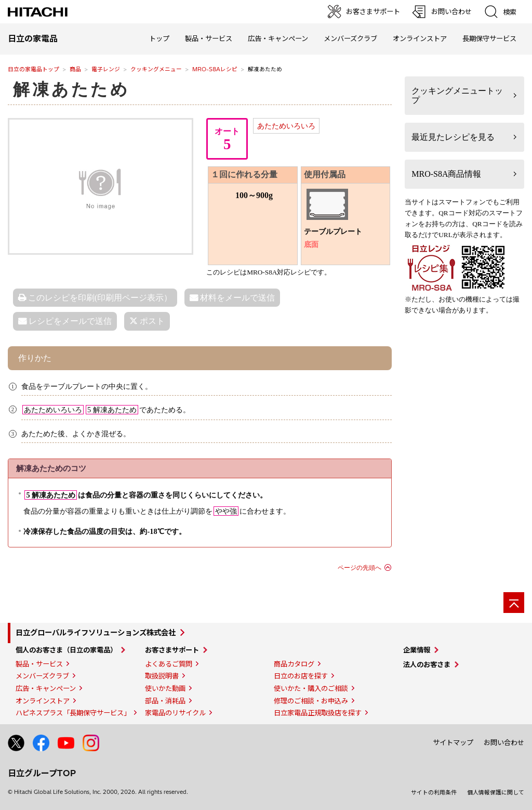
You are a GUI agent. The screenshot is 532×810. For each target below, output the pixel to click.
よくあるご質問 (169, 664)
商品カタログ (294, 664)
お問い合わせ (504, 742)
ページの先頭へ (360, 568)
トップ (159, 38)
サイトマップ (453, 742)
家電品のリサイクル (175, 713)
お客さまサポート (172, 650)
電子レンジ (106, 69)
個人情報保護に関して (496, 792)
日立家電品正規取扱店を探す (318, 713)
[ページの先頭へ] (514, 603)
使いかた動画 (165, 688)
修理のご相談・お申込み (311, 701)
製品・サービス (39, 664)
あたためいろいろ (286, 126)
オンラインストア (420, 38)
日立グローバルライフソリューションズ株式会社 (96, 633)
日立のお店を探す (301, 676)
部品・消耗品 (165, 701)
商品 (75, 69)
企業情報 (417, 650)
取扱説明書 (162, 676)
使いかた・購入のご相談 (311, 688)
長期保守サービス (489, 38)
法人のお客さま (427, 664)
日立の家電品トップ (34, 69)
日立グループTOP (42, 773)
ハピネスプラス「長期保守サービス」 (73, 713)
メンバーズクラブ (350, 38)
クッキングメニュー (156, 69)
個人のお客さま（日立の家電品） (66, 650)
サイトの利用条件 (434, 792)
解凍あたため (71, 89)
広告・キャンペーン (46, 688)
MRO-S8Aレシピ (215, 69)
